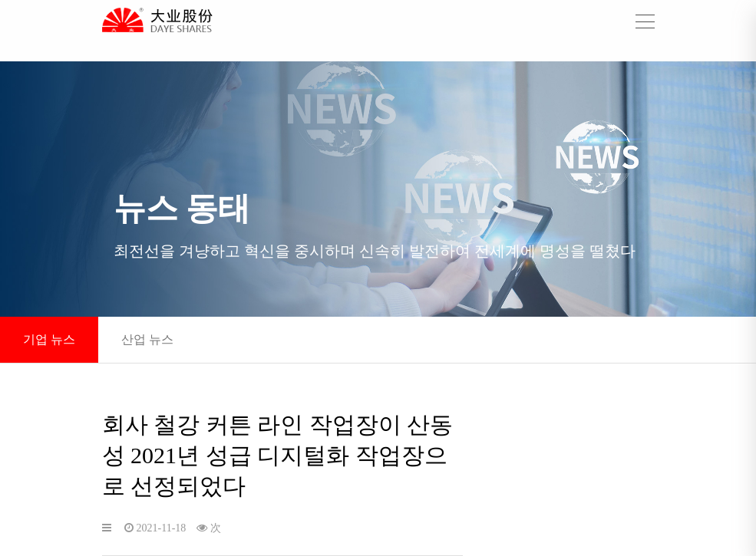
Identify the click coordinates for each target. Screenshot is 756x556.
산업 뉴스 (147, 339)
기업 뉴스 (49, 339)
